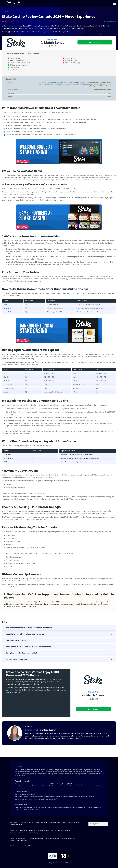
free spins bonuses (49, 200)
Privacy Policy (23, 831)
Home (4, 12)
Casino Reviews (55, 822)
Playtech (52, 82)
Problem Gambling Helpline (19, 841)
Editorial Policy (33, 833)
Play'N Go (82, 82)
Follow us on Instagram (36, 846)
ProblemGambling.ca (53, 838)
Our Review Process (33, 32)
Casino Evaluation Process (18, 833)
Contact (61, 831)
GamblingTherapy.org (68, 838)
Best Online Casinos (74, 822)
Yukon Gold (7, 312)
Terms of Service (43, 831)
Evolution (77, 82)
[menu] (114, 3)
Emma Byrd (32, 730)
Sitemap (68, 831)
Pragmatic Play (45, 82)
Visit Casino (95, 42)
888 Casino (7, 308)
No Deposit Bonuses (28, 822)
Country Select (95, 824)
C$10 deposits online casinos (70, 293)
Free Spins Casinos (42, 822)
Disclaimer (33, 831)
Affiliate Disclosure (110, 22)
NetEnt (57, 82)
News (64, 822)
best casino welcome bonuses (77, 180)
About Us (53, 831)
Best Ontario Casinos (17, 825)
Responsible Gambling (37, 838)
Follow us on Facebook (18, 846)
